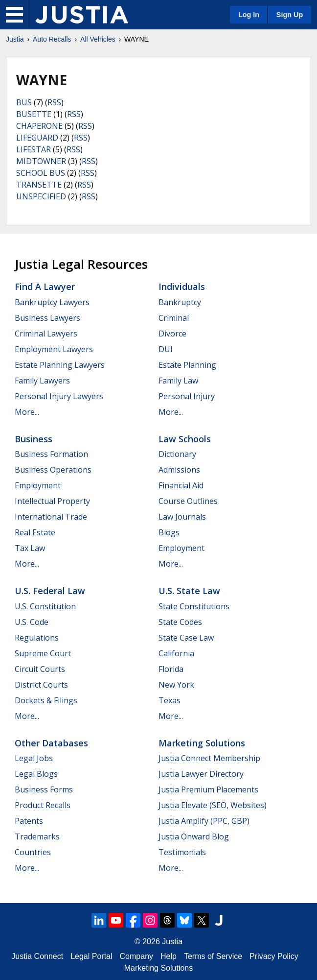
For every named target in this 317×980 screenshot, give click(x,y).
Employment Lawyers (54, 349)
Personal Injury (187, 396)
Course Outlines (188, 501)
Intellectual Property (52, 501)
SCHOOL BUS (41, 173)
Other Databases (51, 743)
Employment (38, 485)
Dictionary (177, 454)
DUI (166, 349)
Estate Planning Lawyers (60, 365)
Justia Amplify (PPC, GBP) (204, 821)
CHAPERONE (39, 126)
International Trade (51, 517)
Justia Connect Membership (209, 758)
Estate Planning (187, 365)
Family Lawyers (42, 381)
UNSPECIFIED (41, 196)
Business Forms (44, 789)
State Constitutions (194, 606)
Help (169, 956)
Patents (29, 821)
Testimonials (182, 852)
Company (136, 956)
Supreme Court (43, 653)
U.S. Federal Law (50, 591)
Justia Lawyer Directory (201, 774)
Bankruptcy (180, 302)
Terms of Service (213, 956)
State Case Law (186, 638)
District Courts (41, 685)
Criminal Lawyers (46, 334)
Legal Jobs (34, 758)
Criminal (174, 318)
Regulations (37, 638)
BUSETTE (34, 114)
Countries (33, 852)
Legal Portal (91, 956)
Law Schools (185, 439)
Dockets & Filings (46, 700)
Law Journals (182, 517)
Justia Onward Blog (194, 837)
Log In (249, 15)
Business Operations (53, 470)
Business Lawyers (47, 318)
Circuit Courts (40, 669)
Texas (170, 700)
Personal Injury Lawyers (59, 396)
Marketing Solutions (202, 743)
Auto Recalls (52, 39)
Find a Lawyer (45, 287)
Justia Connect (37, 956)
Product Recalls (43, 805)
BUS (24, 102)
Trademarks (37, 837)
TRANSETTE (39, 185)
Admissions (179, 470)
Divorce (172, 334)
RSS (54, 102)
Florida (171, 669)
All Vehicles (98, 39)
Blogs (169, 532)
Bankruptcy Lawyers (52, 302)
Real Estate (35, 532)
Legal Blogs (36, 774)
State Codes (180, 622)
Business (34, 439)
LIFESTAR (34, 149)
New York (176, 685)
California (176, 653)
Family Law (178, 381)
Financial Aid (181, 485)
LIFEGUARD (37, 138)
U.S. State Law (189, 591)
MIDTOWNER (41, 161)
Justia (15, 39)
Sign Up (290, 15)
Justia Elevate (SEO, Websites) (213, 805)
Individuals (182, 287)
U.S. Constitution (45, 606)
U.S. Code (32, 622)
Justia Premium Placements (208, 789)
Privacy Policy (274, 956)
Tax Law (30, 548)
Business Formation (51, 454)
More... (27, 412)
